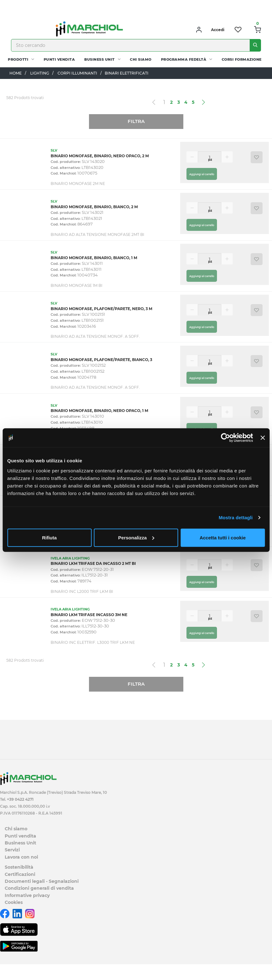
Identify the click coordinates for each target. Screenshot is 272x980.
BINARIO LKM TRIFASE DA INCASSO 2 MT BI (93, 563)
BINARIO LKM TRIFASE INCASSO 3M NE (89, 615)
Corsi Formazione (242, 59)
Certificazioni (20, 874)
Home (16, 73)
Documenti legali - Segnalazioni (42, 881)
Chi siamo (141, 59)
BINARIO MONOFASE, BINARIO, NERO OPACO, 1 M (99, 411)
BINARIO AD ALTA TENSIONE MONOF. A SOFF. (95, 336)
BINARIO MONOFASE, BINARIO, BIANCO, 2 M (94, 207)
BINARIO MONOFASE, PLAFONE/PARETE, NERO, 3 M (101, 309)
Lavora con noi (21, 857)
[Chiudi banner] (263, 438)
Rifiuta (50, 537)
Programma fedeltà (184, 59)
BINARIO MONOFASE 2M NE (78, 184)
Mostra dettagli (236, 518)
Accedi (218, 30)
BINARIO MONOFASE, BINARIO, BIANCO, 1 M (94, 258)
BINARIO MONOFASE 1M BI (77, 285)
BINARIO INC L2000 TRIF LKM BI (82, 591)
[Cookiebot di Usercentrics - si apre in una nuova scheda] (226, 438)
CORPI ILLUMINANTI (77, 73)
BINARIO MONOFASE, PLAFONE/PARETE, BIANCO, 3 (101, 360)
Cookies (14, 902)
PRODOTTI (18, 59)
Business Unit (100, 59)
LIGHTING (40, 73)
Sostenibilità (19, 867)
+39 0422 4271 (20, 799)
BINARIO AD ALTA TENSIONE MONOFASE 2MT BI (97, 234)
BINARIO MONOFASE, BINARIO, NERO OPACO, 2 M (100, 156)
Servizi (12, 850)
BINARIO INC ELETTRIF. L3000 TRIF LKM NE (93, 642)
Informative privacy (27, 895)
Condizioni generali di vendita (39, 888)
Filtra (136, 121)
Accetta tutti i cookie (223, 537)
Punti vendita (59, 59)
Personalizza (136, 537)
